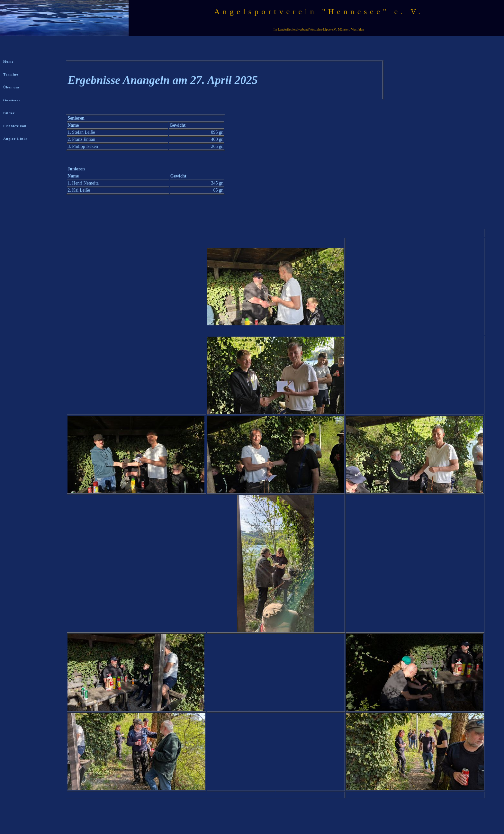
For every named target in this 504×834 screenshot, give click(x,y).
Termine (11, 74)
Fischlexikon (15, 126)
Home (9, 61)
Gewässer (12, 100)
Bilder (9, 113)
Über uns (12, 87)
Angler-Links (15, 139)
